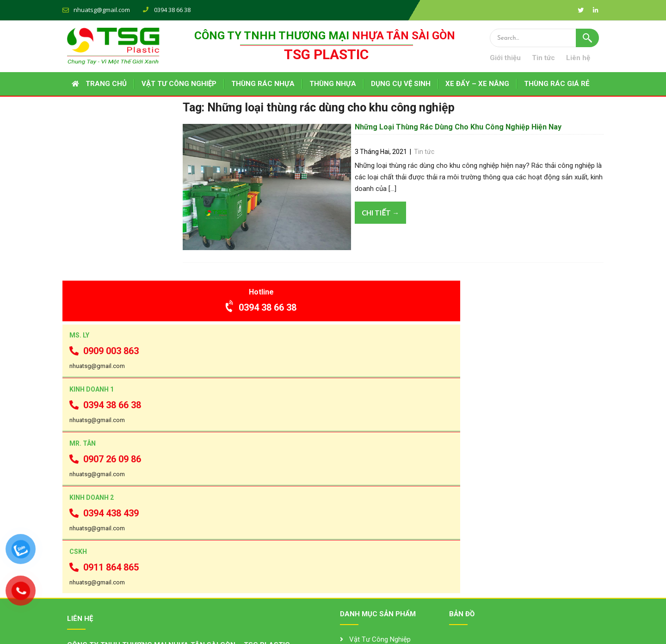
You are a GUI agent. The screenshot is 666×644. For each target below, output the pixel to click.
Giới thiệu (514, 58)
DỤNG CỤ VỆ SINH (401, 84)
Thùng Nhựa (368, 522)
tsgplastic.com (113, 574)
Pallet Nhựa (367, 573)
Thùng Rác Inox (373, 556)
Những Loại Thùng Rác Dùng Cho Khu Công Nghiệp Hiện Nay (466, 138)
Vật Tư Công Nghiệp (380, 505)
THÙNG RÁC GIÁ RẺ (557, 84)
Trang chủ (106, 84)
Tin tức (552, 58)
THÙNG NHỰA (333, 84)
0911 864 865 (105, 421)
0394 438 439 (105, 364)
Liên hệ (587, 58)
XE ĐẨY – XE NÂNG (477, 84)
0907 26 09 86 (106, 307)
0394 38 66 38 (119, 140)
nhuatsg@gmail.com (102, 10)
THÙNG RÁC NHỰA (263, 84)
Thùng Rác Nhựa (374, 539)
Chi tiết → (388, 226)
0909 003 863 (105, 193)
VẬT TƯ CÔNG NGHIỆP (179, 84)
